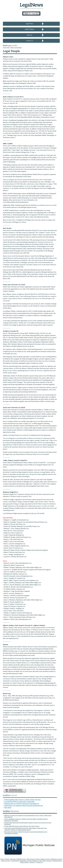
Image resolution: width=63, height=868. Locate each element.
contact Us (30, 41)
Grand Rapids (15, 861)
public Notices (30, 29)
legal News (30, 24)
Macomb (13, 859)
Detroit (7, 859)
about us (30, 35)
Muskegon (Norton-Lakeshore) (29, 861)
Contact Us (39, 862)
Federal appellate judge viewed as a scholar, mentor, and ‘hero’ (23, 800)
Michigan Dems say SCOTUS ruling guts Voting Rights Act (22, 804)
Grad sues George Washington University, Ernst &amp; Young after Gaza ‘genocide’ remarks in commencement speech (25, 829)
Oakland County (21, 859)
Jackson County (6, 861)
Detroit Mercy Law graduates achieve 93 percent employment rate (23, 806)
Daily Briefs (8, 808)
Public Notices (24, 862)
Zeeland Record (57, 861)
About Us (32, 862)
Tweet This (6, 48)
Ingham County (45, 859)
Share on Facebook (16, 48)
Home (2, 859)
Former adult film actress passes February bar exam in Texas (22, 826)
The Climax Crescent (45, 861)
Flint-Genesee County (33, 859)
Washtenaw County (56, 859)
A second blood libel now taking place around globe (19, 802)
